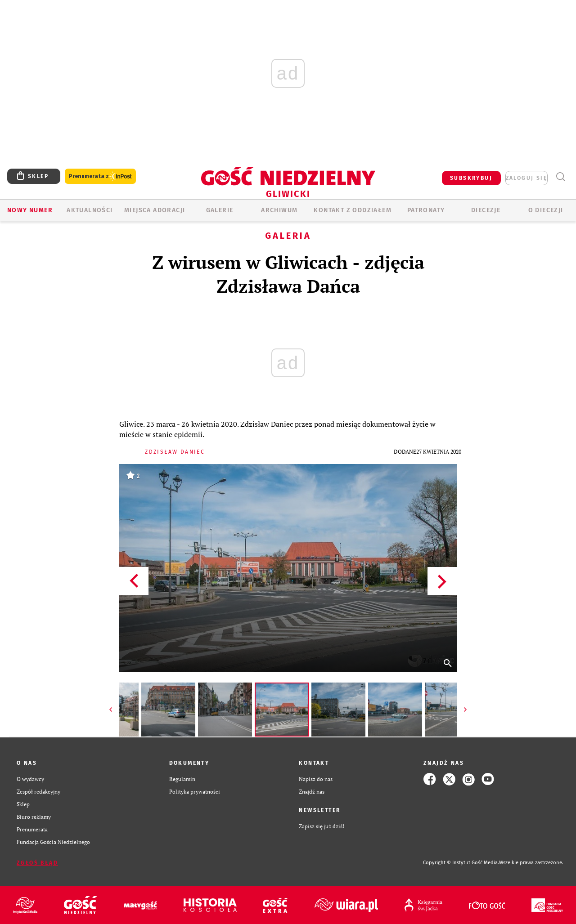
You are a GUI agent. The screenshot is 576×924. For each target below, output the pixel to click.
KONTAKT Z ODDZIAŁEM (353, 210)
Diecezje (486, 210)
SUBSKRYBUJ (471, 178)
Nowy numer (30, 210)
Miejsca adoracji (155, 210)
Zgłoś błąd (37, 863)
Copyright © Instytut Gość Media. (461, 863)
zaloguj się (526, 178)
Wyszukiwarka (560, 177)
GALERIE (220, 210)
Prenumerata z (100, 176)
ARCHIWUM (279, 210)
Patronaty (426, 210)
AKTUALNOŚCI (90, 210)
